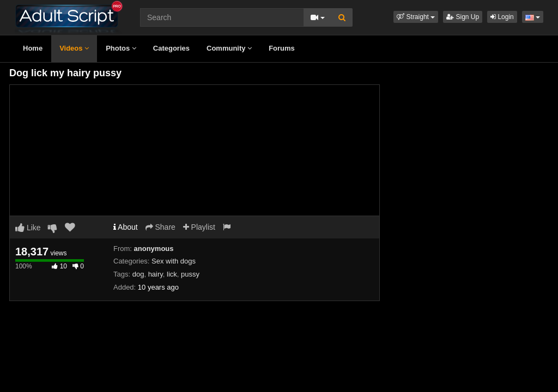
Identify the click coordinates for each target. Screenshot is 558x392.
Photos (121, 48)
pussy (190, 274)
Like (28, 228)
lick (172, 274)
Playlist (199, 227)
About (126, 227)
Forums (282, 48)
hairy (156, 274)
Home (33, 48)
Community (229, 48)
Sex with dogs (174, 261)
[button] (416, 17)
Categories (171, 48)
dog (138, 274)
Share (160, 227)
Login (502, 17)
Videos (74, 48)
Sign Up (463, 17)
